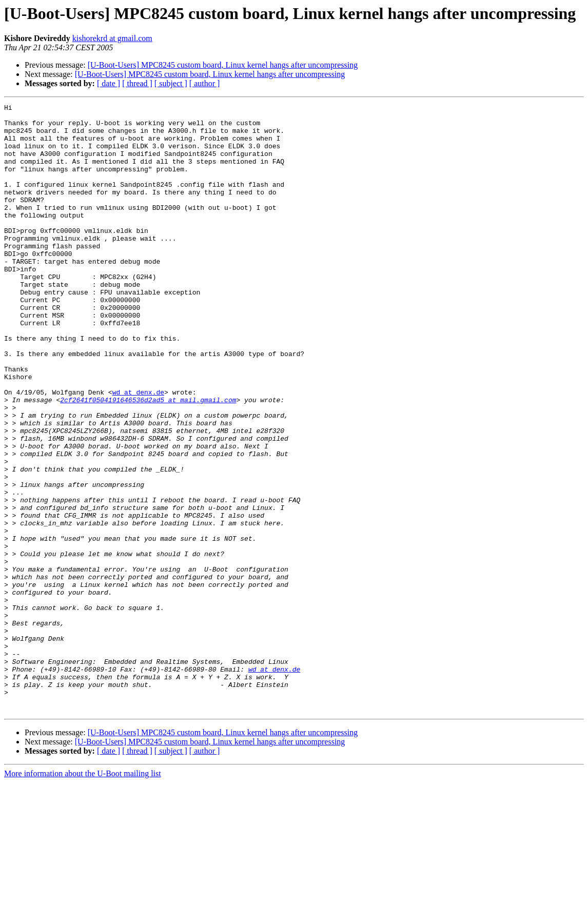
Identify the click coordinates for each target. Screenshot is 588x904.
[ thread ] (137, 83)
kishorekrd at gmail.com (112, 38)
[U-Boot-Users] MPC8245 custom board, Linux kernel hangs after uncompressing (223, 65)
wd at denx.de (138, 450)
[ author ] (205, 83)
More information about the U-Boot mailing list (83, 895)
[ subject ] (171, 83)
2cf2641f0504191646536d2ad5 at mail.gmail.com (148, 460)
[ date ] (109, 83)
